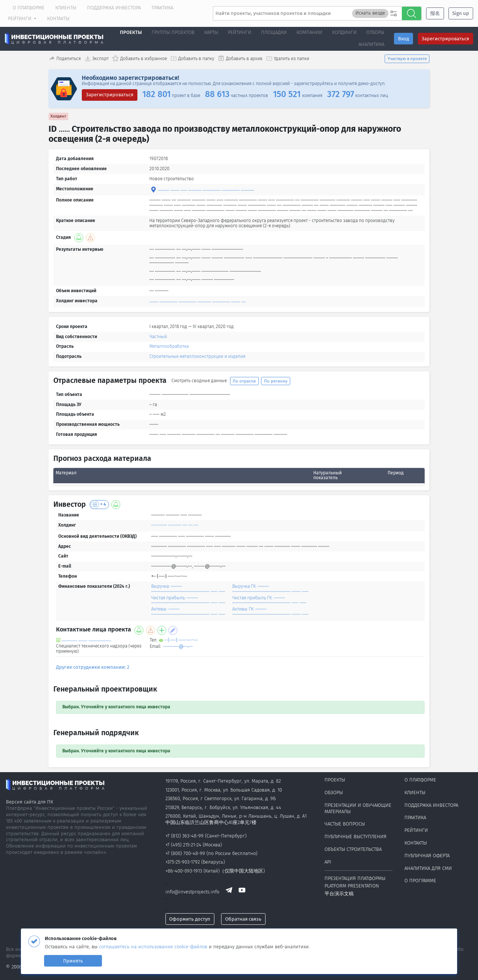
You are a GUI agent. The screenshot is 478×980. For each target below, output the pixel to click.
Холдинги (344, 32)
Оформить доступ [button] (190, 919)
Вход (403, 39)
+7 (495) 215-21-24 (183, 845)
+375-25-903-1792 (183, 862)
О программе (420, 881)
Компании (309, 32)
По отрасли (244, 381)
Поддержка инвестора (114, 8)
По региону (276, 381)
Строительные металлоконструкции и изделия (197, 356)
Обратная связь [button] (243, 919)
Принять (73, 961)
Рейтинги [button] (20, 18)
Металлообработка (169, 346)
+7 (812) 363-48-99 (184, 836)
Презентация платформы (355, 878)
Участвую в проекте (407, 59)
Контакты (58, 18)
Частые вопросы (345, 824)
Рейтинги (416, 830)
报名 (435, 13)
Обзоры (334, 792)
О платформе (29, 8)
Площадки (274, 32)
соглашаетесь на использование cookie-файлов (154, 947)
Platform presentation (352, 886)
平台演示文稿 (339, 894)
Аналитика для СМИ (428, 868)
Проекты (131, 32)
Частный (158, 337)
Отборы (375, 32)
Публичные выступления (356, 837)
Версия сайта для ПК (30, 802)
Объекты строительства (353, 849)
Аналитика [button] (371, 44)
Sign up (461, 13)
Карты (211, 32)
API (328, 862)
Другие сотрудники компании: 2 (93, 667)
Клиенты (66, 8)
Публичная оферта (427, 856)
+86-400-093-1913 (184, 871)
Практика (162, 8)
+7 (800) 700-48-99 (185, 853)
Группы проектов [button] (173, 32)
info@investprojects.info (192, 892)
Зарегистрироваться (445, 39)
